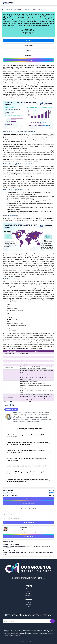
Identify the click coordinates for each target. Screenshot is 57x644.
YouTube (29, 607)
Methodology (29, 55)
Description (29, 40)
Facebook (28, 602)
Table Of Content (28, 45)
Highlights (28, 50)
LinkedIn (29, 605)
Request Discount (28, 503)
